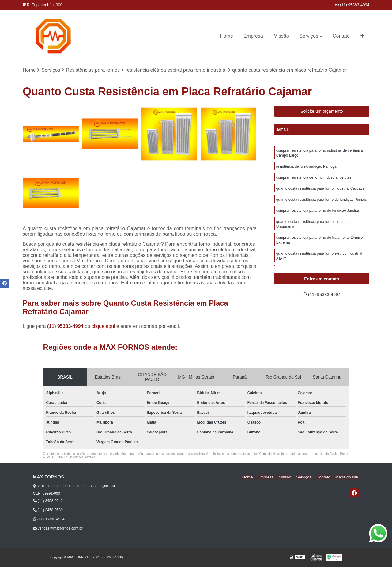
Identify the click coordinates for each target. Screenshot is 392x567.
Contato (341, 36)
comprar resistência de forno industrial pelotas (314, 180)
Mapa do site (348, 478)
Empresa (253, 36)
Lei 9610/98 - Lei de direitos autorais (70, 458)
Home (226, 36)
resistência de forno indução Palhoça (306, 169)
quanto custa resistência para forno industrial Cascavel (321, 192)
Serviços (309, 36)
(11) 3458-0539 (48, 511)
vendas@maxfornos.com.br (58, 529)
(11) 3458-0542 (48, 501)
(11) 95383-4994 (352, 5)
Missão (281, 36)
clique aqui (103, 327)
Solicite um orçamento (322, 112)
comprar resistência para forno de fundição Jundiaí (318, 215)
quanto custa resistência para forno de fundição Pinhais (322, 204)
